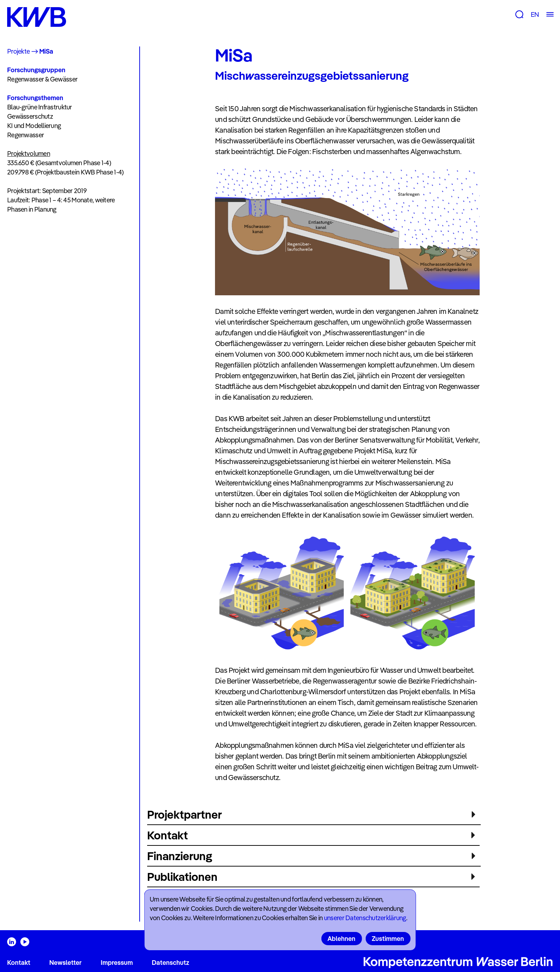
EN (535, 14)
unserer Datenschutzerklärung (365, 918)
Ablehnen (341, 939)
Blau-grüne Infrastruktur (40, 107)
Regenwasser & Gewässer (42, 79)
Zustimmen (388, 939)
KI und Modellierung (34, 126)
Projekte (18, 51)
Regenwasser (26, 135)
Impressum (117, 963)
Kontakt (19, 963)
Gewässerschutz (30, 116)
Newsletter (65, 963)
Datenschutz (171, 963)
